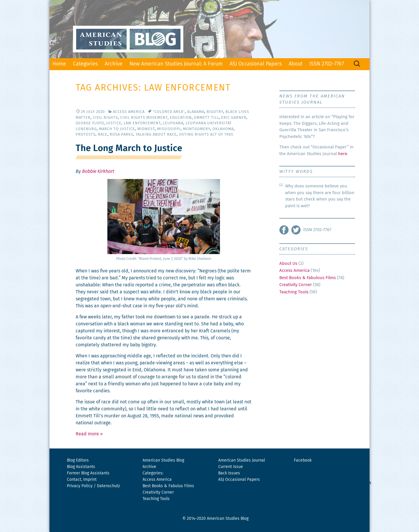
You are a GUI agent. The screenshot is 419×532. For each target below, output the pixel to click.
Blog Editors (78, 460)
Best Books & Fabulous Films (308, 278)
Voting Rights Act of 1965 (206, 135)
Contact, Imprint (82, 480)
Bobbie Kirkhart (98, 171)
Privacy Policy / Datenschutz (93, 486)
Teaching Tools (294, 292)
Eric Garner (234, 118)
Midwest (146, 129)
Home (59, 64)
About (295, 64)
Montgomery (197, 129)
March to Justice (117, 129)
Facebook (303, 460)
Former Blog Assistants (88, 473)
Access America (129, 112)
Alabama (196, 112)
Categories (85, 64)
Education (181, 118)
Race (103, 135)
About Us (288, 264)
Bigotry (215, 112)
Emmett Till (206, 118)
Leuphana (173, 123)
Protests (86, 135)
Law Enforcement (142, 123)
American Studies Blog (163, 460)
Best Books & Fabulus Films (168, 486)
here (343, 154)
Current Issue (231, 467)
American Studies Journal (242, 460)
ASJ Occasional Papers (256, 64)
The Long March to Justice (129, 149)
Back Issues (229, 473)
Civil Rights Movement (144, 118)
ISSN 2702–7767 (327, 64)
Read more (89, 434)
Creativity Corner (296, 285)
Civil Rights (105, 118)
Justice (114, 123)
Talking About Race (156, 135)
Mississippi (169, 129)
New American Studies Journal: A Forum (176, 64)
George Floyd (90, 123)
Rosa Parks (121, 135)
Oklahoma (223, 129)
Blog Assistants (81, 467)
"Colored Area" (169, 112)
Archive (114, 64)
